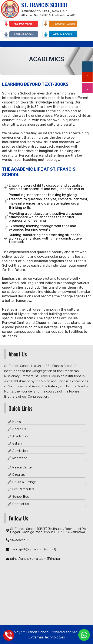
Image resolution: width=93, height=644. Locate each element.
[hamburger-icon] (46, 44)
